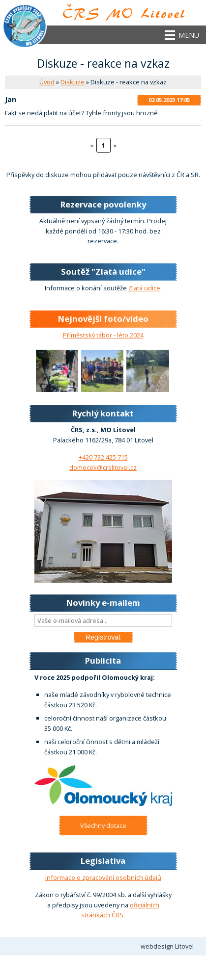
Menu (189, 35)
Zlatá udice (144, 288)
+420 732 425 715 (103, 457)
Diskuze (73, 82)
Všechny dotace (103, 825)
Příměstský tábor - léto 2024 (103, 335)
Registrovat (103, 637)
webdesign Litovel (167, 946)
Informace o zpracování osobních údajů (103, 877)
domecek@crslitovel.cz (103, 467)
